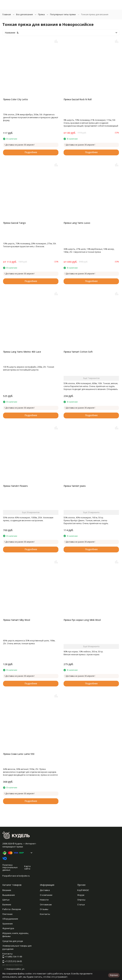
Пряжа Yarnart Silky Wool (17, 620)
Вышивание (9, 895)
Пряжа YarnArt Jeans (75, 486)
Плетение (8, 914)
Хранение (8, 924)
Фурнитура (8, 928)
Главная (7, 14)
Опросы (81, 900)
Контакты (45, 914)
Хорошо (114, 975)
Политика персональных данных (10, 867)
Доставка (45, 890)
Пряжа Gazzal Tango (14, 223)
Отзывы (44, 909)
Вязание (7, 890)
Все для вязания (24, 14)
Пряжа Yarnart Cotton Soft (78, 352)
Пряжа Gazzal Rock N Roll (78, 99)
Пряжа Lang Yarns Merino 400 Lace (22, 352)
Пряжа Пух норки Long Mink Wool (82, 620)
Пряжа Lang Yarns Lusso (77, 223)
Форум (81, 895)
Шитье (6, 900)
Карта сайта (27, 867)
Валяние (7, 905)
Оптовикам (46, 905)
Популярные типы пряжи (63, 14)
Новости (44, 900)
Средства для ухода (13, 941)
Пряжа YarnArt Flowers (15, 486)
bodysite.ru (24, 876)
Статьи (81, 905)
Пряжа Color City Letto (15, 99)
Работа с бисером (12, 909)
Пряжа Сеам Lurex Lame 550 (19, 754)
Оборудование (10, 919)
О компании (46, 895)
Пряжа (41, 14)
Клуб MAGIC (83, 890)
